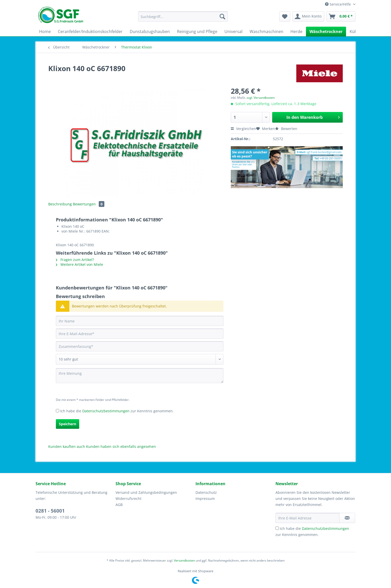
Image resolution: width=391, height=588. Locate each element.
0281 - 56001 (50, 511)
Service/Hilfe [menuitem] (338, 4)
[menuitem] (183, 19)
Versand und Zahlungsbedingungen (146, 492)
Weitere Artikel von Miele (79, 264)
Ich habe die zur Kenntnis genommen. (117, 411)
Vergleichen (243, 129)
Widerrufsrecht (128, 499)
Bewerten (286, 129)
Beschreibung (60, 204)
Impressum (205, 499)
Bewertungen (89, 204)
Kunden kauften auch (67, 446)
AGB (119, 505)
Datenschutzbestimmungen (106, 411)
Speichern (68, 424)
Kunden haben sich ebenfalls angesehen (121, 446)
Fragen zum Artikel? (75, 260)
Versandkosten (184, 560)
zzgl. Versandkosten (261, 98)
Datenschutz (206, 492)
